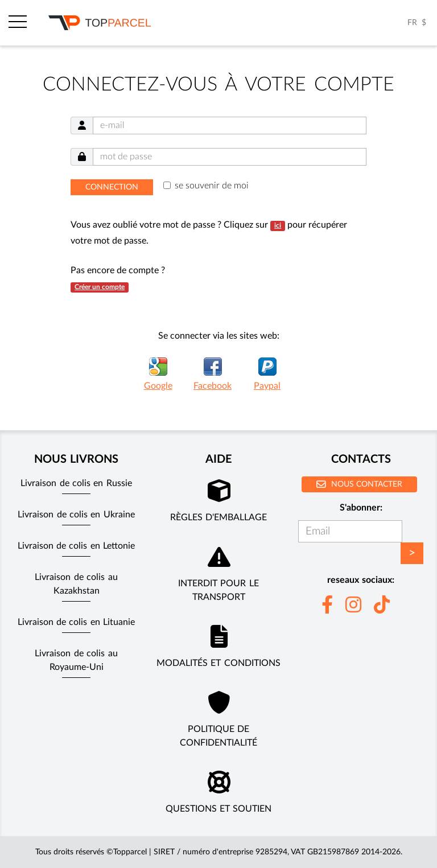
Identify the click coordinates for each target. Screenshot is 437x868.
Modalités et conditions (218, 663)
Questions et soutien (219, 809)
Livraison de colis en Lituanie (77, 622)
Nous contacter (359, 484)
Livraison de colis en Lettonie (77, 546)
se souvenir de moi (212, 186)
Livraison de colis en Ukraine (76, 515)
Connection (112, 187)
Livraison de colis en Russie (76, 483)
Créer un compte (100, 287)
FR (412, 23)
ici (278, 225)
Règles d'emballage (218, 517)
